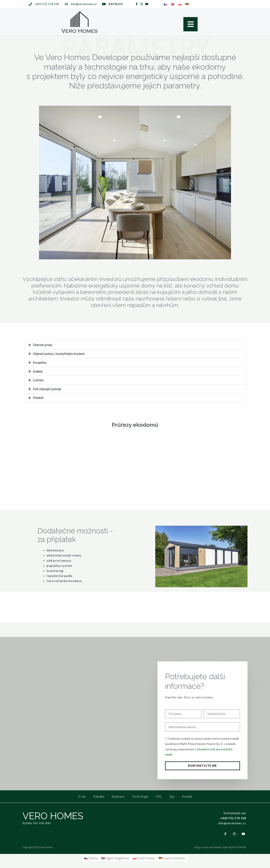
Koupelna (40, 363)
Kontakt (187, 796)
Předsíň (38, 398)
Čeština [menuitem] (93, 858)
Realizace (118, 796)
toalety (38, 371)
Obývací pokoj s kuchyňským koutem (59, 354)
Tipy (172, 796)
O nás (82, 796)
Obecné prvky (42, 345)
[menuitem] (166, 4)
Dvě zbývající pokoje (47, 389)
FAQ (159, 796)
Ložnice (38, 380)
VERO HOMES (53, 816)
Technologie (140, 796)
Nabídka (99, 796)
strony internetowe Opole (215, 847)
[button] (135, 345)
